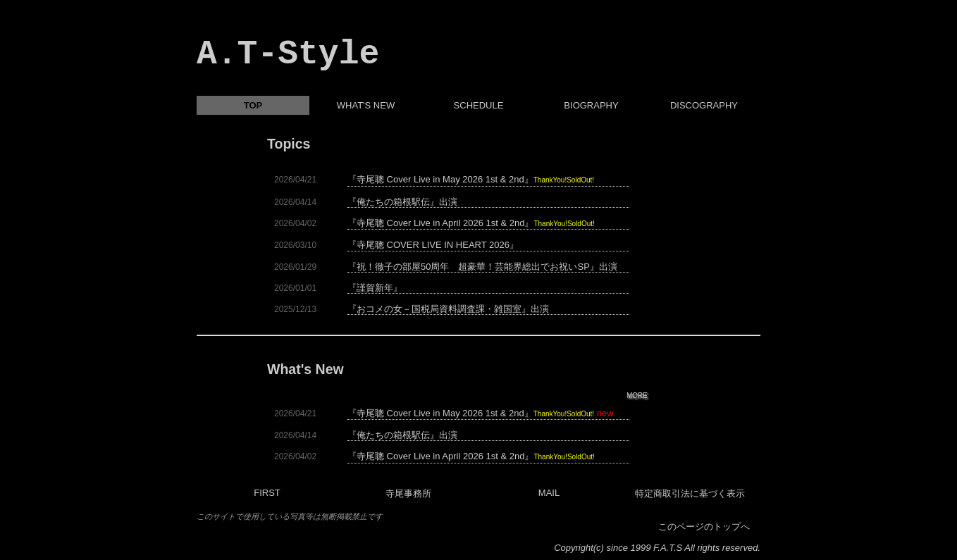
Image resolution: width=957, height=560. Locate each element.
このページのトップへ (704, 527)
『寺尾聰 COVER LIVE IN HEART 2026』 (433, 245)
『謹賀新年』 (375, 288)
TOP (253, 105)
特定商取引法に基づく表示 (690, 493)
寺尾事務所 (408, 493)
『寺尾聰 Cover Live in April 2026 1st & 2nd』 (471, 223)
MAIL (549, 493)
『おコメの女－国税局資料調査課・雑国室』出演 (448, 309)
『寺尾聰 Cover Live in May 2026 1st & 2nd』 (471, 180)
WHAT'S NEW (366, 105)
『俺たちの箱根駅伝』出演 (402, 202)
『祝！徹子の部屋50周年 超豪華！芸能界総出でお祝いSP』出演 (482, 267)
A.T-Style (288, 54)
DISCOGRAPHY (704, 105)
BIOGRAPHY (591, 105)
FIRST (267, 493)
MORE (637, 396)
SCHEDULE (479, 105)
